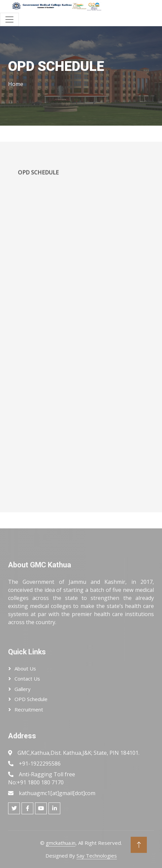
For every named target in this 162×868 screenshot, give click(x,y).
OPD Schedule (31, 699)
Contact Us (27, 679)
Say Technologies (97, 856)
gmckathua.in (61, 843)
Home (16, 84)
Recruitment (29, 709)
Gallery (23, 689)
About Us (25, 668)
